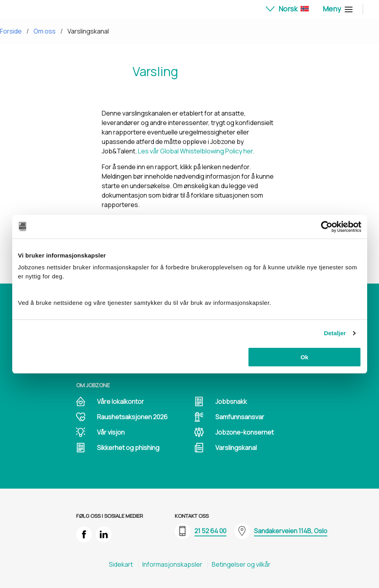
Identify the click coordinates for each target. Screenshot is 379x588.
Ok (304, 357)
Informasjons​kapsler (172, 564)
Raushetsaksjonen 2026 (132, 417)
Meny (337, 9)
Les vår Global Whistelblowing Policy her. (196, 151)
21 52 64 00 (210, 531)
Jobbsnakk (231, 401)
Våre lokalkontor (120, 401)
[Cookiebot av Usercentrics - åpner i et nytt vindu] (327, 227)
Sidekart (121, 564)
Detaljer (335, 333)
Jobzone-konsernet (245, 432)
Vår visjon (111, 432)
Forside (11, 31)
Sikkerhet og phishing (128, 448)
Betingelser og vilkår (241, 564)
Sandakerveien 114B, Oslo (291, 531)
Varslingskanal (88, 31)
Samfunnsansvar (240, 417)
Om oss (45, 31)
